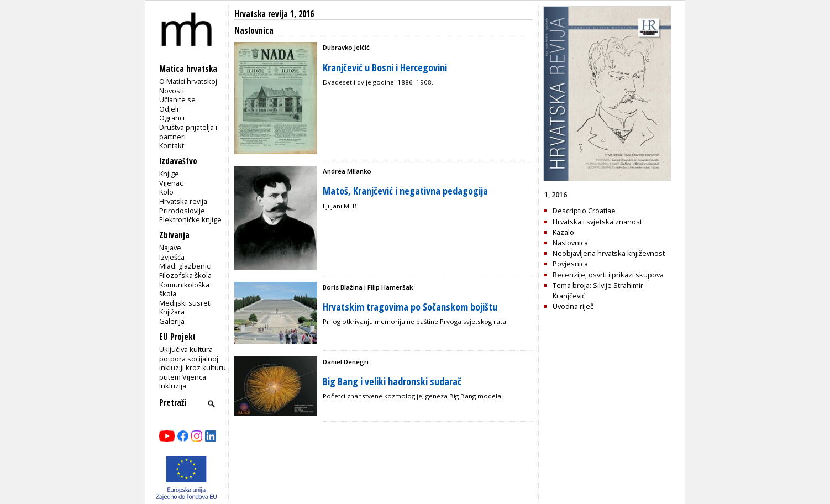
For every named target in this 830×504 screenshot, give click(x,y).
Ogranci (172, 118)
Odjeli (169, 109)
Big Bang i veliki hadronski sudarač (392, 381)
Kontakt (172, 145)
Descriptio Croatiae (584, 211)
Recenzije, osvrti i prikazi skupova (608, 275)
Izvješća (172, 257)
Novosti (172, 91)
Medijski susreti (185, 303)
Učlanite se (177, 99)
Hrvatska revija (183, 201)
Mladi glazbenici (185, 266)
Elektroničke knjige (190, 219)
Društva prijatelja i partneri (188, 132)
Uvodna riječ (573, 306)
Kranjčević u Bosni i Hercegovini (385, 67)
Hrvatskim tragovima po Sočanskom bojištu (410, 307)
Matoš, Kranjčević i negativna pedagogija (405, 191)
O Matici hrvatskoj (188, 81)
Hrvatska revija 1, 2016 (274, 14)
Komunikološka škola (184, 289)
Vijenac (171, 183)
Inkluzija (173, 386)
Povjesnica (570, 264)
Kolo (166, 192)
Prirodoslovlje (182, 211)
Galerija (172, 321)
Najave (170, 248)
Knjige (169, 174)
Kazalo (563, 232)
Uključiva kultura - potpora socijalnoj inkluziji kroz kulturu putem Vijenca (193, 363)
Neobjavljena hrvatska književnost (609, 253)
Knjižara (172, 312)
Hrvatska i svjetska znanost (597, 222)
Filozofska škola (185, 275)
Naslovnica (570, 243)
